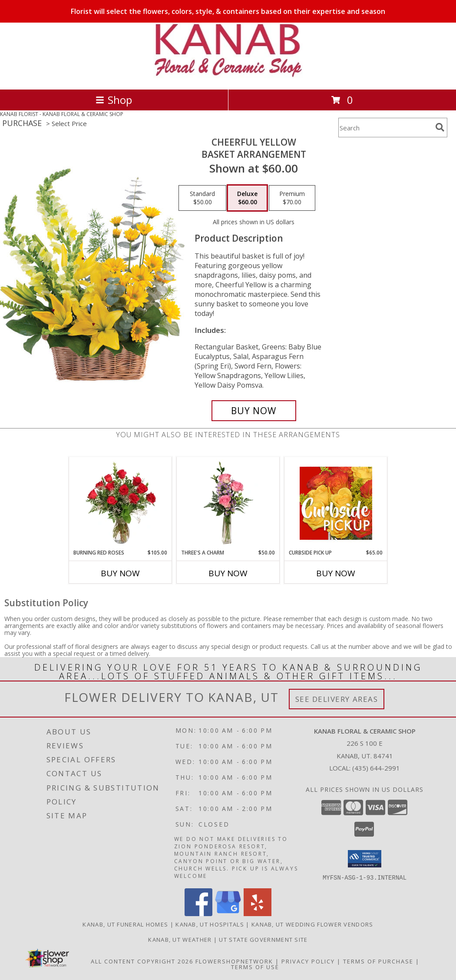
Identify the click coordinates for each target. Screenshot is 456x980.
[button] (365, 859)
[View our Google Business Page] (228, 913)
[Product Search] (385, 128)
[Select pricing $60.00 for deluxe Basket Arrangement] (247, 198)
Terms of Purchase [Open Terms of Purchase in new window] (378, 961)
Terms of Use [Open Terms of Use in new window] (255, 967)
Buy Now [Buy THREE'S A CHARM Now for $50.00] (228, 573)
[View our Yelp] (258, 913)
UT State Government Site (263, 939)
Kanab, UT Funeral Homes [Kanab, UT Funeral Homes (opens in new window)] (125, 924)
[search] (440, 127)
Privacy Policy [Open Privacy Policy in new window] (308, 961)
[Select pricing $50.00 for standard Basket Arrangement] (202, 198)
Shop (114, 100)
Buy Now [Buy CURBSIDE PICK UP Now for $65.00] (336, 573)
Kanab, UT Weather (180, 939)
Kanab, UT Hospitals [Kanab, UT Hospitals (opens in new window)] (210, 924)
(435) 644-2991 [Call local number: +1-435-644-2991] (376, 768)
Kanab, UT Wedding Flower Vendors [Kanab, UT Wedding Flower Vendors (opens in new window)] (312, 924)
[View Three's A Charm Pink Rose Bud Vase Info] (228, 503)
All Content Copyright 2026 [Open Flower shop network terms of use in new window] (142, 961)
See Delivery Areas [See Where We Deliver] (337, 699)
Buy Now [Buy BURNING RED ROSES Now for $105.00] (120, 573)
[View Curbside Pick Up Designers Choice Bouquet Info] (336, 503)
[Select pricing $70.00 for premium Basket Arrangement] (292, 198)
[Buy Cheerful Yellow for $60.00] (254, 411)
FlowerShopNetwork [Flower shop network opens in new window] (234, 961)
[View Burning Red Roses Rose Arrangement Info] (121, 503)
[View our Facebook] (198, 913)
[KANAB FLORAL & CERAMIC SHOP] (228, 77)
